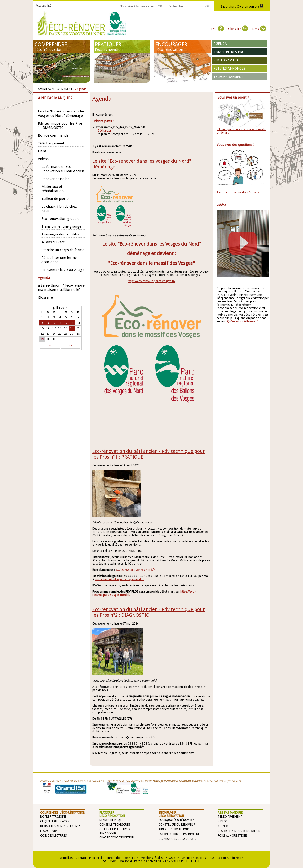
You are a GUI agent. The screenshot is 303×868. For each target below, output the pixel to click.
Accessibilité (43, 6)
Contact (81, 858)
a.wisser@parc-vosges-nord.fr (135, 570)
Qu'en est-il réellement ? (243, 321)
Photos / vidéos (227, 60)
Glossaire (238, 29)
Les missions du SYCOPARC (178, 839)
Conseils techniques (115, 825)
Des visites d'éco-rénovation (239, 831)
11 (60, 323)
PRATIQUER (122, 47)
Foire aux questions (233, 836)
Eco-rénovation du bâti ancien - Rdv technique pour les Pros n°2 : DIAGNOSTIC (149, 612)
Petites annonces (229, 68)
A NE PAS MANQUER (230, 813)
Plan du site (97, 858)
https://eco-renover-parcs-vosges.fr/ (151, 281)
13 (72, 323)
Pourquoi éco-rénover (175, 820)
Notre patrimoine (53, 817)
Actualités (66, 858)
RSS (212, 858)
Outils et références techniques (115, 831)
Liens (259, 29)
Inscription (114, 858)
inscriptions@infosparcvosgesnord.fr (119, 579)
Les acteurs (49, 831)
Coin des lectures (53, 836)
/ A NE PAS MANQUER (61, 89)
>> (71, 346)
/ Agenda (81, 89)
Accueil (42, 89)
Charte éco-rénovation (117, 837)
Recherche (131, 858)
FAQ (218, 29)
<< (50, 346)
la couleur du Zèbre (230, 858)
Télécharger (104, 131)
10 (54, 323)
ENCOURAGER (182, 47)
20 (72, 328)
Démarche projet (112, 820)
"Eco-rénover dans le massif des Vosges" (151, 263)
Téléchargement (228, 77)
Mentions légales (152, 858)
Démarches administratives (60, 826)
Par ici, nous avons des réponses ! (239, 193)
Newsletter (172, 858)
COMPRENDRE (62, 47)
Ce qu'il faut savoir (55, 821)
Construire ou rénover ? (177, 825)
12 (66, 323)
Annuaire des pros (230, 52)
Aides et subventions (174, 829)
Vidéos (223, 821)
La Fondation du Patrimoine (179, 834)
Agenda (220, 44)
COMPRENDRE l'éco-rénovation (63, 813)
